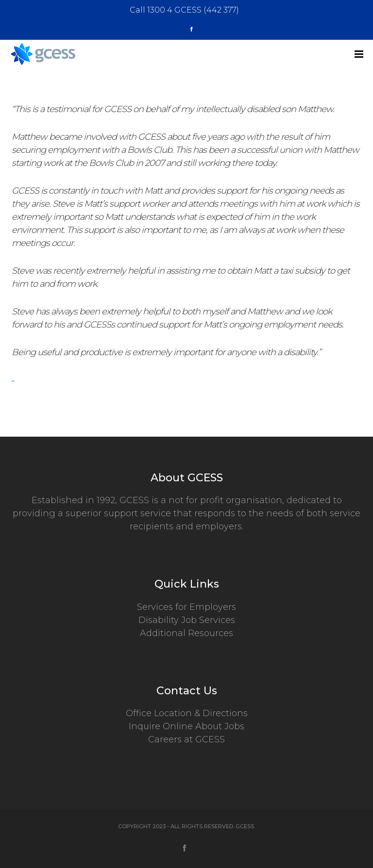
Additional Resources (186, 633)
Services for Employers (186, 607)
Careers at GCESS (186, 739)
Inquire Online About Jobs (186, 726)
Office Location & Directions (187, 713)
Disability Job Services (187, 620)
